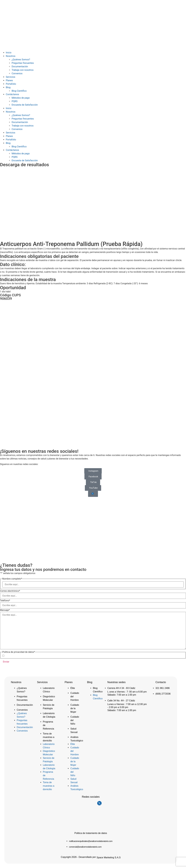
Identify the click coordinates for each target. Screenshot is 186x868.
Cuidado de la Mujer (75, 708)
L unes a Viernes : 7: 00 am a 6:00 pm (127, 692)
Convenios (17, 73)
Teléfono (5, 601)
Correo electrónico (10, 591)
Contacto (161, 682)
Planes (9, 80)
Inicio (9, 53)
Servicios (11, 77)
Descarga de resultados (24, 165)
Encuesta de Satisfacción (25, 105)
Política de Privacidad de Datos (29, 656)
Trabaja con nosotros (23, 70)
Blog (8, 87)
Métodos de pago (21, 98)
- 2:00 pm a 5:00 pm (118, 707)
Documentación (20, 66)
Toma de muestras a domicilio (49, 737)
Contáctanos (12, 94)
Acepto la (24, 656)
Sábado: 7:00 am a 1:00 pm (122, 695)
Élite (73, 688)
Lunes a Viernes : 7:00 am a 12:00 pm (127, 704)
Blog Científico (19, 91)
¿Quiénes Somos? (21, 60)
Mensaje (5, 610)
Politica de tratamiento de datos (91, 833)
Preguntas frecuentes (23, 63)
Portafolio (11, 84)
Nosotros (11, 56)
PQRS (15, 101)
